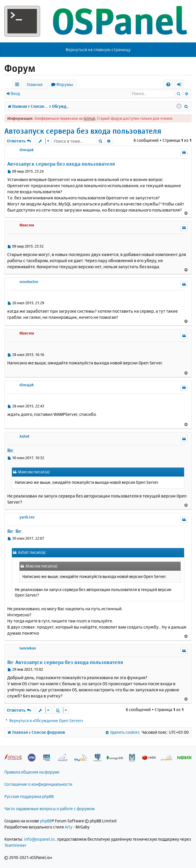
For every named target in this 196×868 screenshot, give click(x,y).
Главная (35, 84)
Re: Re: (15, 531)
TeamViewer (15, 845)
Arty (69, 827)
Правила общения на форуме (32, 772)
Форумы (65, 84)
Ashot (25, 436)
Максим (27, 225)
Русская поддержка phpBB (29, 796)
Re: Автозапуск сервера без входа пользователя (65, 662)
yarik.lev (27, 517)
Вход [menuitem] (181, 85)
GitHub (89, 118)
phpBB (46, 821)
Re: (11, 450)
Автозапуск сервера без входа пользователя (83, 131)
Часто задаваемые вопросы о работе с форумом (50, 809)
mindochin (29, 282)
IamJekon (28, 648)
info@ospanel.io (39, 839)
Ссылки (18, 85)
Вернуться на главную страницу (98, 50)
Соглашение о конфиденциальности (38, 784)
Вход (16, 93)
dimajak (27, 150)
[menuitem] (168, 84)
